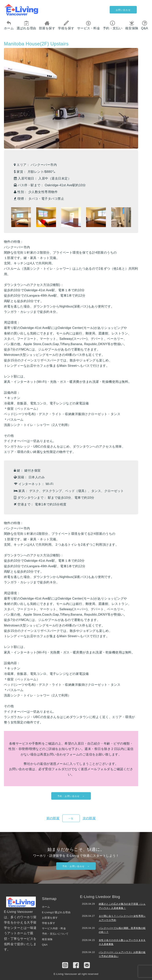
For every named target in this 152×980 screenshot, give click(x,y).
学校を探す (66, 25)
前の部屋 (53, 818)
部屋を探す (47, 25)
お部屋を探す (50, 918)
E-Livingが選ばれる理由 (56, 912)
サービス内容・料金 (54, 928)
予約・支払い (113, 25)
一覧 (71, 819)
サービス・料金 (89, 25)
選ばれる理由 (26, 25)
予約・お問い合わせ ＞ (71, 796)
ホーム (9, 25)
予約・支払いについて (55, 934)
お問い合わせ (123, 10)
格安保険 (132, 25)
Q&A (145, 25)
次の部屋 (89, 818)
